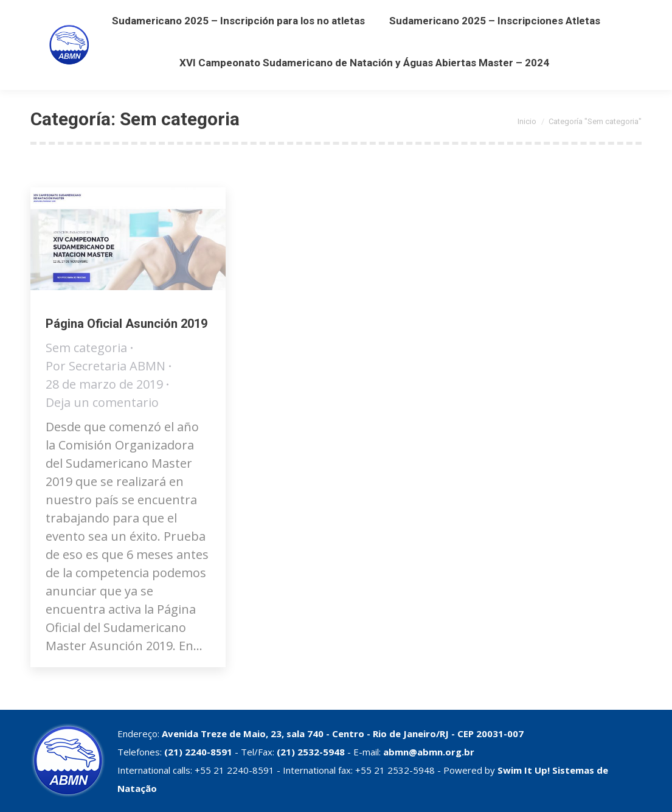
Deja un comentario (102, 402)
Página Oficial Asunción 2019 (126, 324)
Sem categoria (86, 348)
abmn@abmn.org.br (429, 752)
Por (106, 366)
